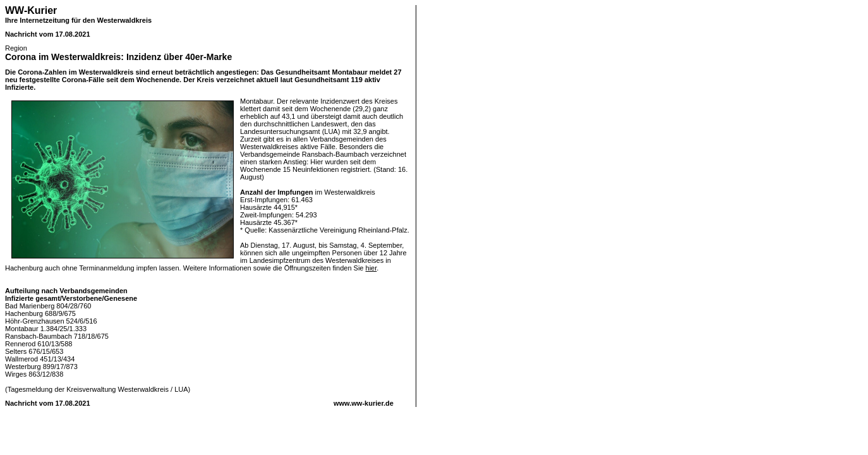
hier (371, 268)
